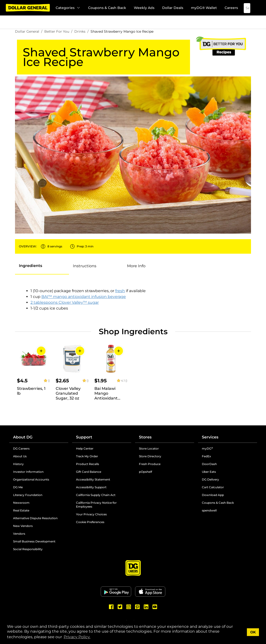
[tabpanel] (94, 300)
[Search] (243, 8)
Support (84, 437)
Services (210, 437)
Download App (213, 495)
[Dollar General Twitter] (120, 607)
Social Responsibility (28, 549)
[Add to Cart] (41, 351)
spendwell (209, 510)
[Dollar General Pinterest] (137, 607)
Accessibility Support (91, 487)
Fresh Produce (150, 464)
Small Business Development (34, 541)
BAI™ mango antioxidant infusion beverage (84, 297)
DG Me (18, 487)
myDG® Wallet (204, 8)
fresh (120, 291)
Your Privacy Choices (91, 514)
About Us (20, 456)
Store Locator (149, 448)
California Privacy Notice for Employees (96, 505)
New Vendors (23, 526)
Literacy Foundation (28, 495)
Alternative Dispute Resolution (35, 518)
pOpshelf (145, 472)
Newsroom (21, 503)
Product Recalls (87, 464)
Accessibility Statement (93, 479)
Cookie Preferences (90, 522)
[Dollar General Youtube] (155, 607)
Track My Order (87, 456)
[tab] (30, 266)
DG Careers (21, 448)
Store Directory (150, 456)
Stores (145, 437)
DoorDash (209, 464)
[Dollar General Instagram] (129, 607)
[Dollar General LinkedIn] (146, 607)
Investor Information (28, 472)
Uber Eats (209, 472)
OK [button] (253, 632)
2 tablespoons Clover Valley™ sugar (65, 302)
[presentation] (42, 266)
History (18, 464)
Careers (231, 8)
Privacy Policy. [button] (77, 637)
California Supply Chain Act (96, 495)
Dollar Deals (173, 8)
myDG (207, 448)
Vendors (19, 534)
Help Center (85, 448)
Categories (68, 8)
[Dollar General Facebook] (111, 607)
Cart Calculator (213, 487)
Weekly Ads (144, 8)
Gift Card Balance (89, 472)
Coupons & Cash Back (107, 8)
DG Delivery (210, 479)
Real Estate (21, 510)
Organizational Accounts (31, 479)
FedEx (206, 456)
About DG (23, 437)
